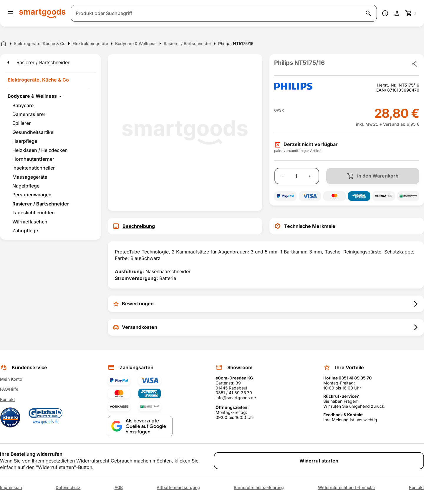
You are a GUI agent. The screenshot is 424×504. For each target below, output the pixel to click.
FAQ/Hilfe (9, 389)
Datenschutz (68, 488)
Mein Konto (11, 379)
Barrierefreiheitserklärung (259, 488)
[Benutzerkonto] (397, 13)
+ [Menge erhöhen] (310, 176)
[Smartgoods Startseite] (42, 13)
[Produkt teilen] (415, 64)
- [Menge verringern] (283, 176)
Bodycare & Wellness (32, 96)
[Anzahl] (296, 176)
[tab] (185, 226)
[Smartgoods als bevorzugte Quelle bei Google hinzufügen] (140, 426)
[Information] (385, 13)
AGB (119, 488)
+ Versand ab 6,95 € (399, 124)
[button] (279, 110)
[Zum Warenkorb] (411, 13)
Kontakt (8, 399)
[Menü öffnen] (11, 13)
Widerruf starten (319, 461)
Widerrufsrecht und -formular (347, 488)
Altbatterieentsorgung (178, 488)
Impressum (11, 488)
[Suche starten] (368, 13)
